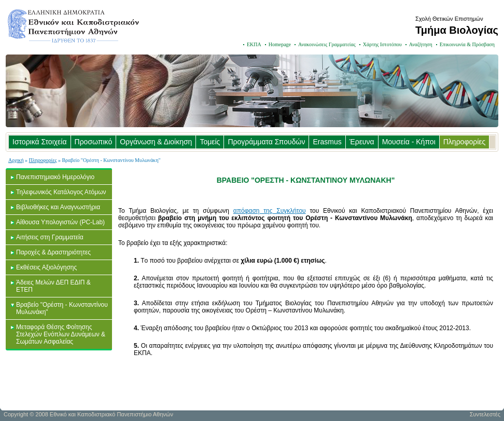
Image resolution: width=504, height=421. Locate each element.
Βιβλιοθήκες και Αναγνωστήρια (58, 207)
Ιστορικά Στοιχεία (40, 142)
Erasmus (327, 142)
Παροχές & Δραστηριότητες (53, 252)
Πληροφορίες (465, 142)
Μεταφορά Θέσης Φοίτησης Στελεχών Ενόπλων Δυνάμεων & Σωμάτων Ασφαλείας (61, 334)
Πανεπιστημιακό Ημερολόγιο (55, 177)
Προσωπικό (94, 142)
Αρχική (16, 160)
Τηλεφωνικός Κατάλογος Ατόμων (61, 192)
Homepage (280, 44)
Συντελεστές (485, 414)
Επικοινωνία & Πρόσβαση (467, 44)
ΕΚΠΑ (254, 44)
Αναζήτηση (421, 44)
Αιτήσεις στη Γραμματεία (50, 237)
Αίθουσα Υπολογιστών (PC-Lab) (60, 222)
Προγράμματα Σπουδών (266, 142)
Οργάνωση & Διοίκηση (156, 142)
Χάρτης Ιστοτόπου (382, 44)
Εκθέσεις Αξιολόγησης (46, 267)
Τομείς (210, 142)
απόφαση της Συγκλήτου (270, 211)
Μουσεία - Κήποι (409, 142)
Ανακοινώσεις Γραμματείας (327, 44)
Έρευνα (362, 142)
